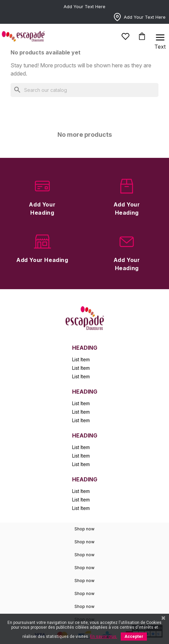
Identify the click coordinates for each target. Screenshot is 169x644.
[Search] (84, 90)
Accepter (134, 637)
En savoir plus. (104, 637)
